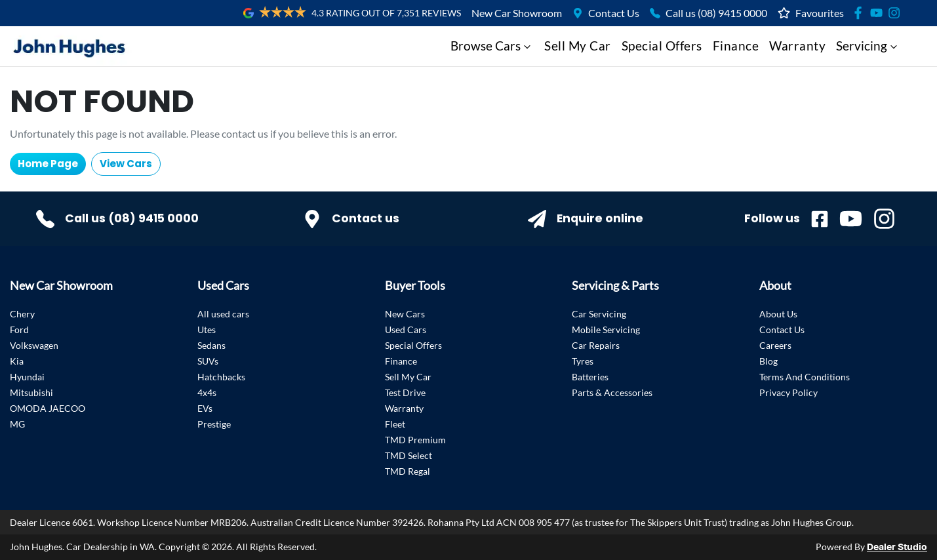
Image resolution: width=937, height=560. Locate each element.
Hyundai (27, 377)
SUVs (208, 361)
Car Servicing (599, 314)
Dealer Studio (897, 548)
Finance (736, 46)
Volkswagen (34, 345)
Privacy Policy (788, 392)
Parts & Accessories (612, 392)
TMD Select (409, 455)
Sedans (211, 345)
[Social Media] (861, 13)
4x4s (207, 392)
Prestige (214, 424)
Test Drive (405, 392)
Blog (768, 361)
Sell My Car (578, 46)
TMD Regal (408, 471)
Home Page (48, 164)
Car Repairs (596, 345)
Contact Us (614, 13)
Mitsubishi (31, 392)
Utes (207, 330)
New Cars (405, 314)
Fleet (395, 424)
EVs (205, 408)
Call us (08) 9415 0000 (716, 13)
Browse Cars (492, 46)
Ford (19, 330)
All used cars (223, 314)
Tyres (583, 361)
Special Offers (662, 46)
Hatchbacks (221, 377)
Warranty (797, 46)
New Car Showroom (517, 13)
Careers (775, 345)
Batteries (590, 377)
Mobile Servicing (606, 330)
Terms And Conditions (805, 377)
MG (17, 424)
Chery (22, 314)
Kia (17, 361)
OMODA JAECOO (48, 408)
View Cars (126, 164)
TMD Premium (415, 440)
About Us (778, 314)
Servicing (868, 46)
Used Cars (406, 330)
